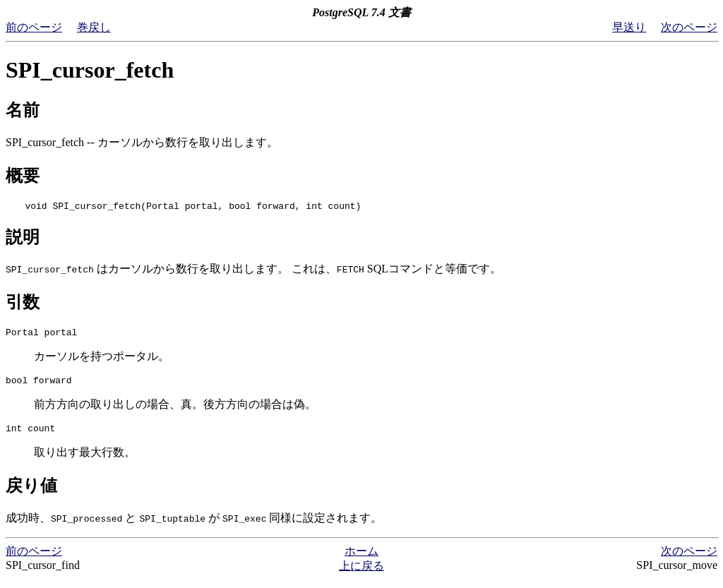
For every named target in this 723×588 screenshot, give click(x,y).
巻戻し (94, 27)
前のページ (34, 27)
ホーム (361, 559)
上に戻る (361, 574)
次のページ (689, 27)
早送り (629, 27)
